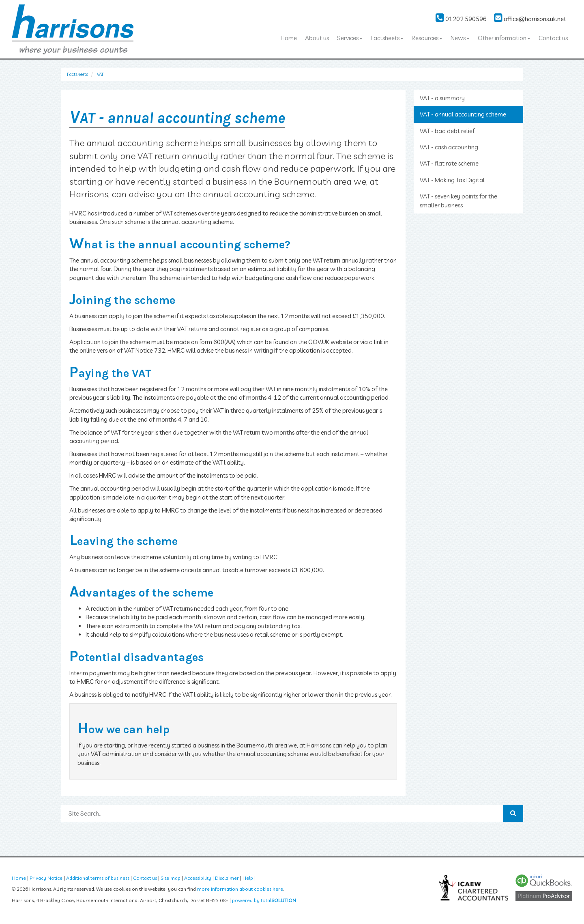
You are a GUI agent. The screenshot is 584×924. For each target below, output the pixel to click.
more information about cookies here (240, 889)
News (460, 38)
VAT (100, 74)
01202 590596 (461, 19)
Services (350, 38)
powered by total (264, 900)
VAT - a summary (442, 98)
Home (289, 38)
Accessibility (198, 878)
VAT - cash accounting (449, 147)
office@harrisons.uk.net (530, 19)
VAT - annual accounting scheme (463, 114)
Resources (427, 38)
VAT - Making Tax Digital (452, 180)
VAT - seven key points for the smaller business (458, 200)
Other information (504, 38)
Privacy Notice (46, 878)
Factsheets (387, 38)
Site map (171, 878)
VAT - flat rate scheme (449, 163)
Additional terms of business (98, 878)
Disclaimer (227, 878)
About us (317, 38)
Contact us (553, 38)
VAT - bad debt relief (447, 131)
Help (248, 878)
